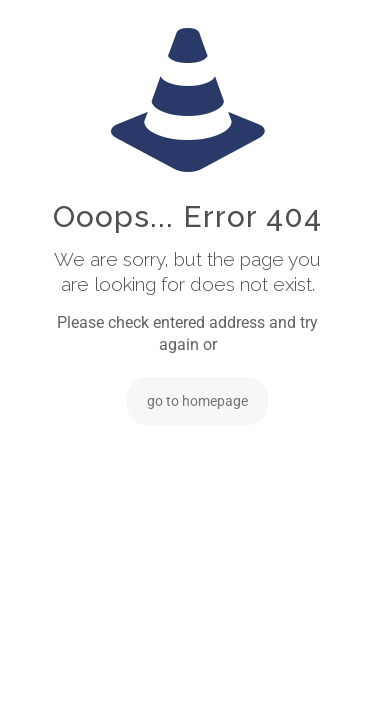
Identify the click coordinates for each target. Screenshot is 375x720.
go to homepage (197, 401)
